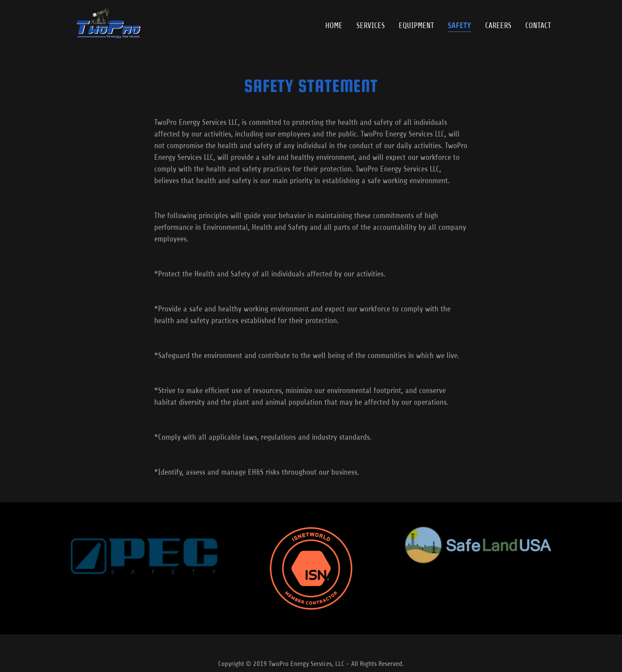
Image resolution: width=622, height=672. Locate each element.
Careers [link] (498, 25)
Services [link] (371, 25)
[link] (106, 24)
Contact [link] (538, 25)
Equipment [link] (416, 25)
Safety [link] (460, 25)
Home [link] (334, 25)
